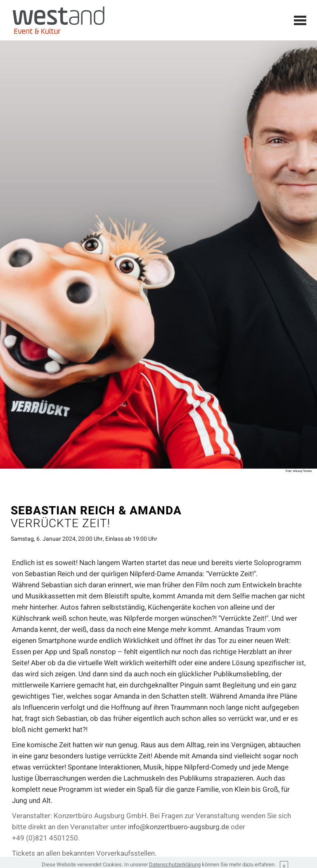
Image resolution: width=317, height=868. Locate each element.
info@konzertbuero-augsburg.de (179, 827)
